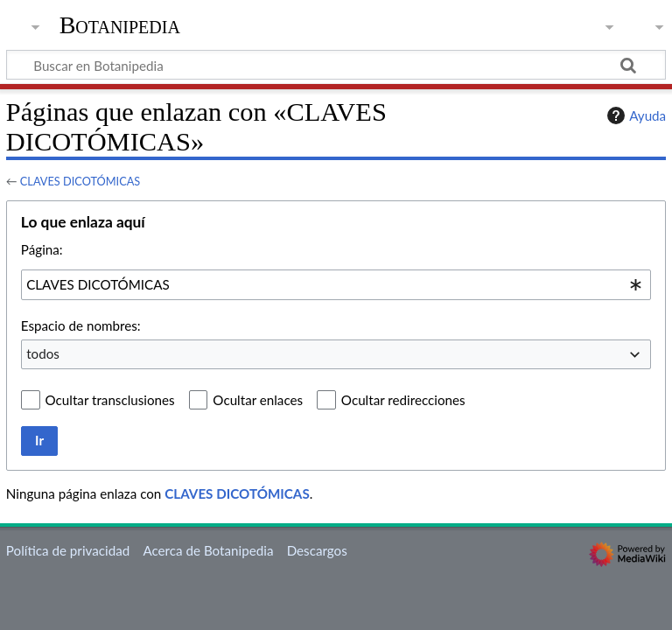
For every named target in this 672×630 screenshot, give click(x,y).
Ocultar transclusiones (110, 400)
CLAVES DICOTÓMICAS (80, 181)
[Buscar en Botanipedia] (336, 65)
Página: (42, 249)
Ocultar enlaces (258, 400)
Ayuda (634, 115)
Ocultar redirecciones (403, 400)
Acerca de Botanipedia (208, 550)
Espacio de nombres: (81, 325)
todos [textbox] (43, 353)
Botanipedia (120, 25)
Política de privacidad (68, 550)
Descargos (317, 550)
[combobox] (336, 284)
